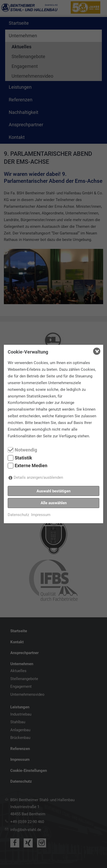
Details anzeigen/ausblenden (38, 477)
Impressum (41, 515)
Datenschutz (18, 515)
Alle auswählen (54, 503)
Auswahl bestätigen (53, 491)
